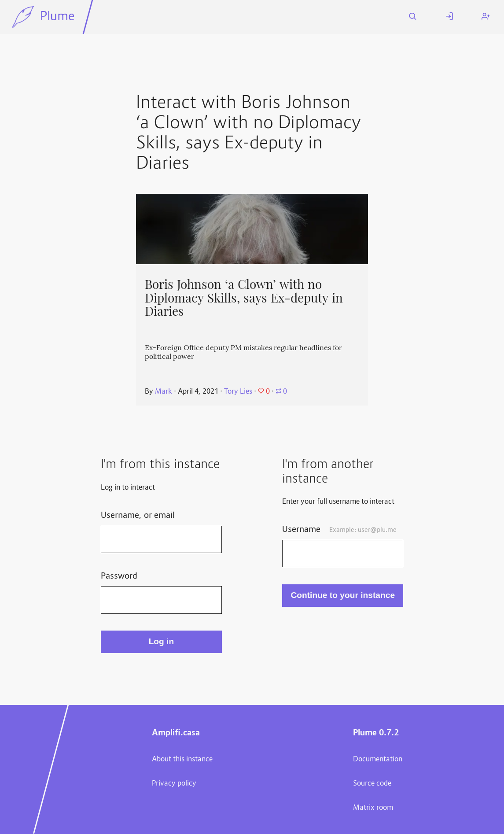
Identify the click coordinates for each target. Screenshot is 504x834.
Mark (164, 392)
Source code (372, 784)
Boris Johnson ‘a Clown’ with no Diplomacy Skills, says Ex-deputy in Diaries (244, 298)
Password (119, 576)
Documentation (378, 760)
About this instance (182, 760)
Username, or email (138, 516)
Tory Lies (238, 392)
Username (339, 530)
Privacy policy (174, 784)
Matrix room (373, 808)
